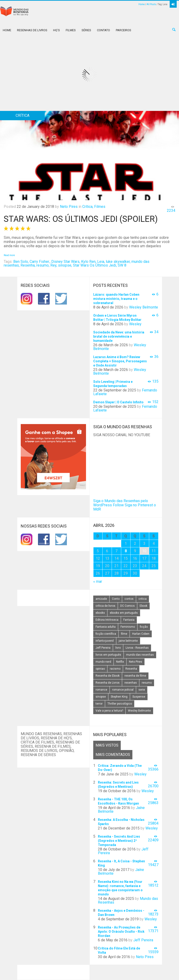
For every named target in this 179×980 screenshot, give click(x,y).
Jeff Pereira (143, 940)
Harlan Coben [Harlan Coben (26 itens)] (141, 634)
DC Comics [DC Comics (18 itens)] (127, 606)
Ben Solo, (21, 262)
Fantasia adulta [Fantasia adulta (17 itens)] (106, 627)
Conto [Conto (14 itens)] (116, 599)
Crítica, (88, 207)
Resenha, (28, 265)
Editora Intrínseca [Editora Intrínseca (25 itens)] (107, 620)
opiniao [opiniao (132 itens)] (100, 669)
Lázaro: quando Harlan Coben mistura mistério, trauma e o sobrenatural (116, 299)
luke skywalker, (118, 262)
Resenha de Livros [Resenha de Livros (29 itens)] (108, 683)
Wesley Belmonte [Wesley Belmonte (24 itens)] (139, 711)
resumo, (43, 265)
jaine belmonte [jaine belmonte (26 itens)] (128, 641)
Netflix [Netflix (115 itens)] (120, 662)
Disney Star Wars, (66, 262)
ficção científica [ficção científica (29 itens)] (106, 634)
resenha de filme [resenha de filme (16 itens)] (135, 676)
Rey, (54, 265)
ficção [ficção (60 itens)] (144, 627)
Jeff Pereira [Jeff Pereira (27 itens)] (103, 648)
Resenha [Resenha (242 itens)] (131, 669)
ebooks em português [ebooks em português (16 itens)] (124, 613)
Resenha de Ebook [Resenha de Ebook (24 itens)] (108, 676)
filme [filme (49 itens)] (124, 634)
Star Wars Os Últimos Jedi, (95, 265)
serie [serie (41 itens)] (142, 690)
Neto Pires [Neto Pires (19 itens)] (136, 662)
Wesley (135, 324)
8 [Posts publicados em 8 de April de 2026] (126, 551)
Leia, (101, 262)
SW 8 (122, 265)
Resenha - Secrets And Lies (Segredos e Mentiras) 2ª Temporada (119, 841)
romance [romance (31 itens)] (101, 690)
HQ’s (57, 30)
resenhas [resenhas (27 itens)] (131, 683)
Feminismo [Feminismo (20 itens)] (128, 627)
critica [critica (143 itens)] (143, 599)
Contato (103, 30)
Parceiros (124, 30)
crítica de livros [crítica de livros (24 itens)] (105, 606)
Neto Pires (69, 207)
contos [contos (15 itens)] (129, 599)
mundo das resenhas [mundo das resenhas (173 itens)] (140, 655)
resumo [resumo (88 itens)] (147, 683)
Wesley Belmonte (144, 307)
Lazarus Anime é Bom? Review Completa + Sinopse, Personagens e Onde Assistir (120, 361)
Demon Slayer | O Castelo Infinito (118, 402)
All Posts (151, 4)
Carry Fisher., (40, 262)
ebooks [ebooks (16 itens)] (100, 613)
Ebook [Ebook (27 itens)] (143, 606)
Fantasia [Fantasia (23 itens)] (129, 620)
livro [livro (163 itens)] (118, 648)
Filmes (71, 30)
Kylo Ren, (89, 262)
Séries (86, 30)
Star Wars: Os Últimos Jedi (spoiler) (81, 219)
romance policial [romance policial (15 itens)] (123, 690)
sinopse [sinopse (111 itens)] (101, 697)
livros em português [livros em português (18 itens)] (108, 655)
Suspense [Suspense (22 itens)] (139, 697)
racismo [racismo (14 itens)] (115, 669)
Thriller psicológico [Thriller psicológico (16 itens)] (120, 704)
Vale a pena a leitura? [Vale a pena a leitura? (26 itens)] (109, 711)
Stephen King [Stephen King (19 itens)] (119, 697)
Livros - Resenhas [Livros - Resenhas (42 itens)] (137, 648)
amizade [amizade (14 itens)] (101, 599)
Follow (118, 505)
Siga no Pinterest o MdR (125, 507)
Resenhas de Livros (32, 30)
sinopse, (65, 265)
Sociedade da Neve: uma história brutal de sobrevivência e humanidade (119, 336)
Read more (9, 255)
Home (142, 4)
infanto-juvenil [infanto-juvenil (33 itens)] (105, 641)
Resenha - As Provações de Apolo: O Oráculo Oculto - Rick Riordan (121, 932)
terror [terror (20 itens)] (99, 704)
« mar (98, 581)
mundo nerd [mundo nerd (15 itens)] (103, 662)
